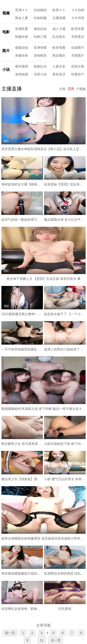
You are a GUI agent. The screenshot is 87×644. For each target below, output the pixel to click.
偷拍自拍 (40, 29)
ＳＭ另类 (78, 18)
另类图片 (78, 55)
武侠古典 (78, 66)
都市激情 (22, 66)
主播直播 (59, 18)
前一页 (10, 633)
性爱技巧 (78, 74)
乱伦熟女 (59, 37)
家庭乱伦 (40, 66)
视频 (6, 13)
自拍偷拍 (40, 10)
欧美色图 (59, 48)
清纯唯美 (40, 55)
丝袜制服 (40, 18)
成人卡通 (59, 29)
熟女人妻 (22, 18)
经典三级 (40, 37)
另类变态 (78, 37)
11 (42, 640)
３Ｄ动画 (78, 10)
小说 (6, 70)
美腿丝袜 (22, 55)
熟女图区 (59, 55)
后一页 (56, 640)
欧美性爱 (78, 29)
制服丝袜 (22, 37)
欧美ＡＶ (59, 10)
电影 (6, 32)
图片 (6, 51)
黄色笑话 (59, 74)
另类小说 (40, 74)
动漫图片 (78, 48)
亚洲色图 (40, 48)
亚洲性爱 (22, 29)
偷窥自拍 (22, 48)
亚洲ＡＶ (22, 10)
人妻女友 (59, 66)
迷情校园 (22, 74)
